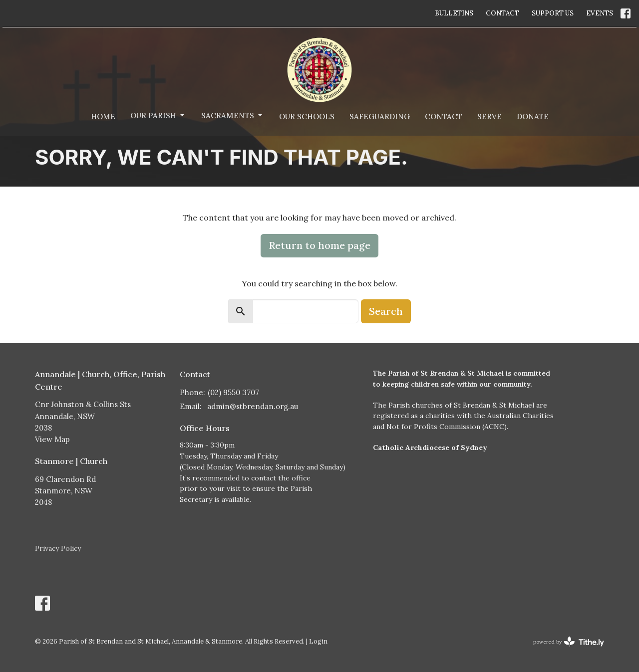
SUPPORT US (553, 13)
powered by (569, 642)
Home (103, 116)
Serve (489, 116)
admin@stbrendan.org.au (253, 406)
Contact (444, 116)
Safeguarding (380, 116)
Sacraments (233, 115)
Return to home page (319, 245)
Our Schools (307, 116)
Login (318, 641)
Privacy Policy (58, 548)
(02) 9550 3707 (233, 392)
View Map (52, 439)
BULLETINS (454, 13)
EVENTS (600, 13)
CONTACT (502, 13)
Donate (533, 116)
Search (386, 311)
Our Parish (158, 115)
